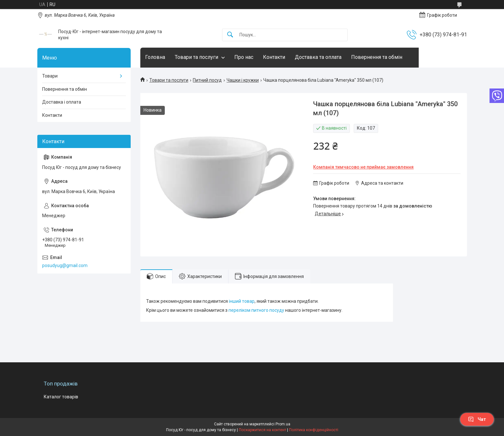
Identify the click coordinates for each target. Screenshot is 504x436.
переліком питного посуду (256, 310)
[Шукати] (230, 35)
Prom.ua (283, 424)
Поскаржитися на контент (262, 430)
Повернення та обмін (377, 57)
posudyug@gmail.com (65, 265)
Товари (50, 76)
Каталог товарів (61, 397)
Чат (477, 419)
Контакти (274, 57)
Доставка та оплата (318, 57)
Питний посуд (207, 80)
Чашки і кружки (243, 80)
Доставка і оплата (62, 102)
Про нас (244, 57)
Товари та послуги (196, 57)
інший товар (242, 301)
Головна (155, 57)
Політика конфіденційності (314, 430)
